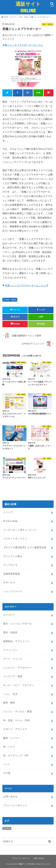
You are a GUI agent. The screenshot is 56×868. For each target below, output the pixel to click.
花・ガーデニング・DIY (16, 755)
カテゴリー (9, 615)
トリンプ (8, 512)
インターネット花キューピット (20, 530)
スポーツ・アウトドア (15, 729)
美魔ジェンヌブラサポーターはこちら (23, 45)
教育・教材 (9, 703)
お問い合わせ (10, 796)
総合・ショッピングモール (17, 623)
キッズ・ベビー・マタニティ (19, 685)
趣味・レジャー (11, 738)
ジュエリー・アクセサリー (17, 668)
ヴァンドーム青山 (13, 556)
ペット (7, 764)
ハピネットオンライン (15, 538)
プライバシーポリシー (15, 805)
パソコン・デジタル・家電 (17, 711)
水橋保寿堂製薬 (11, 574)
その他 (7, 773)
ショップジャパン (13, 591)
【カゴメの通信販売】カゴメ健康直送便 (25, 547)
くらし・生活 (10, 694)
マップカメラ (10, 565)
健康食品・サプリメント (16, 641)
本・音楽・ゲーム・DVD (17, 720)
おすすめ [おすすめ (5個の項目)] (7, 828)
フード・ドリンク (13, 659)
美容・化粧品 (11, 300)
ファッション (10, 650)
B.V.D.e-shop (10, 521)
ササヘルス (9, 582)
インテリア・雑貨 (13, 676)
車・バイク (9, 747)
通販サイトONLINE (28, 7)
